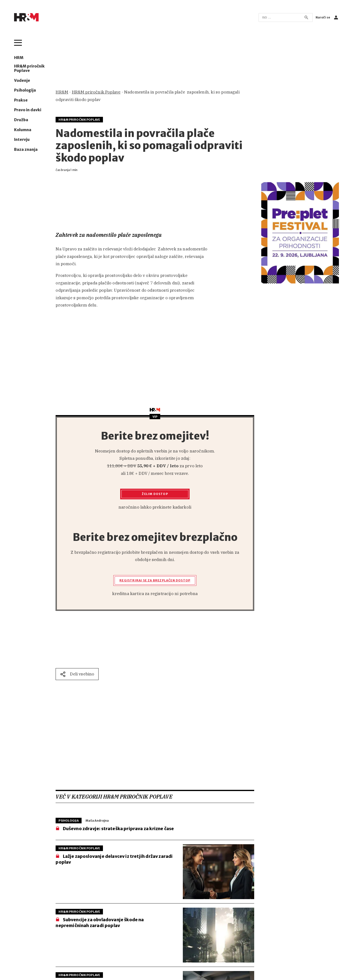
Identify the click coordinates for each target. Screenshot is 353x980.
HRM (19, 58)
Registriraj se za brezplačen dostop (155, 580)
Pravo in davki (28, 110)
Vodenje (22, 81)
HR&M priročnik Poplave (29, 68)
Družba (21, 120)
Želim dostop (155, 494)
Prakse (21, 100)
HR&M (62, 92)
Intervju (22, 140)
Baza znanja (26, 150)
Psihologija (25, 90)
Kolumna (23, 130)
